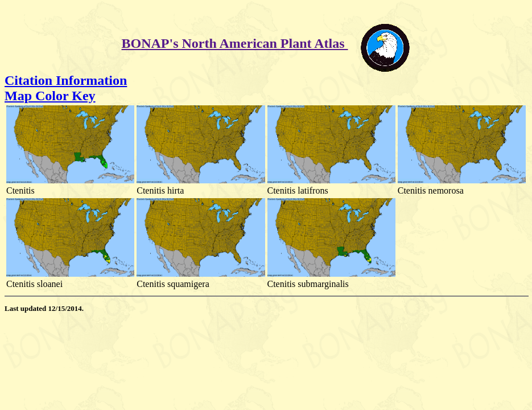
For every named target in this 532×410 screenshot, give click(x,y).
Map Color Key (50, 96)
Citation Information (66, 80)
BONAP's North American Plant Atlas (235, 43)
